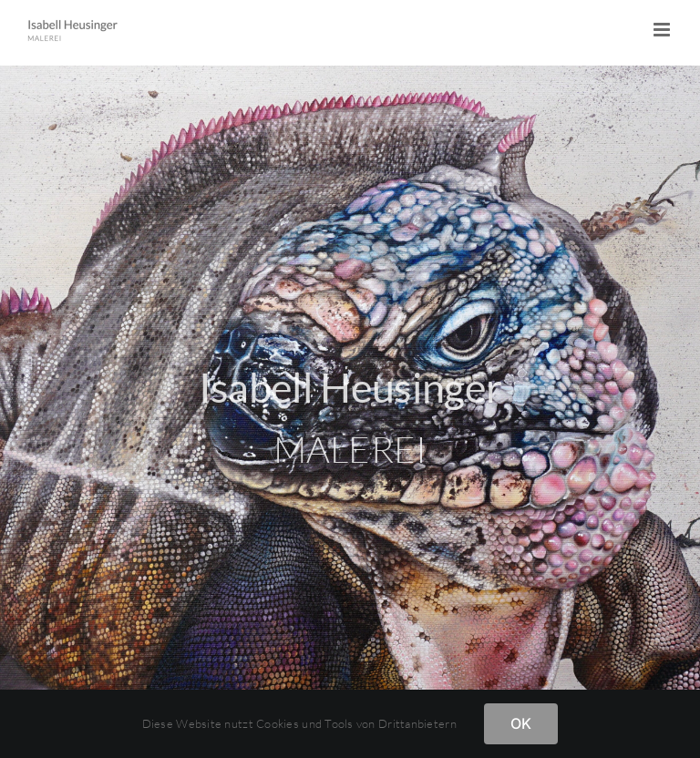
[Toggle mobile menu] (663, 30)
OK (521, 723)
